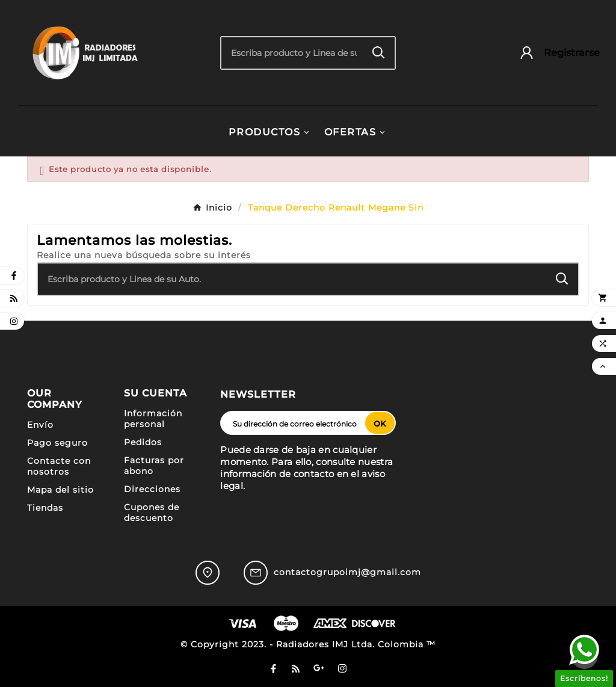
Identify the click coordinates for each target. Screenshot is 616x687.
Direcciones (152, 489)
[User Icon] (554, 53)
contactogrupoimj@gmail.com (347, 572)
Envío (40, 425)
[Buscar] (292, 53)
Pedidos (143, 442)
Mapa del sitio (60, 490)
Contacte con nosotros (59, 466)
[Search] (379, 53)
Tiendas (45, 508)
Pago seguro (57, 443)
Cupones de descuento (152, 513)
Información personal (153, 419)
